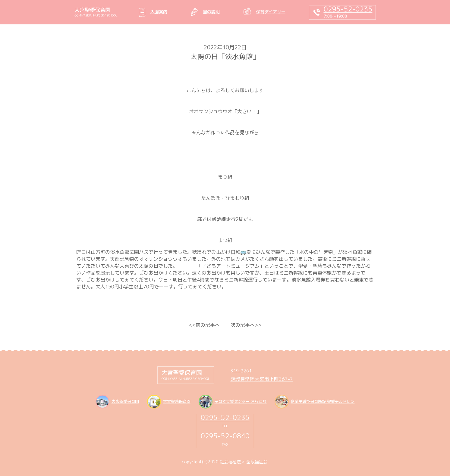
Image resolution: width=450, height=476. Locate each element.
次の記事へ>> (246, 325)
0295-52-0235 (225, 417)
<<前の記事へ (204, 325)
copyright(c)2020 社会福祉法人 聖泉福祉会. (225, 462)
